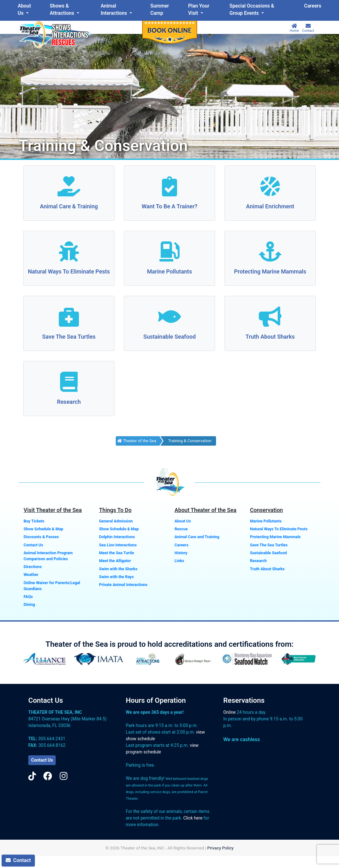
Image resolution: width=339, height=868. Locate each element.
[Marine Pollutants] (169, 252)
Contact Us (33, 545)
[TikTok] (32, 776)
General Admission (116, 521)
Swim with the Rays (116, 577)
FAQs (28, 597)
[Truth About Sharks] (270, 317)
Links (179, 561)
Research (69, 402)
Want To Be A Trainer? (169, 206)
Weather (31, 575)
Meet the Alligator (115, 561)
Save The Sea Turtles (69, 337)
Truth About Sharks (270, 337)
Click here (193, 818)
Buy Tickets (34, 521)
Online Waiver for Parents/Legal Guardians (52, 586)
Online (229, 712)
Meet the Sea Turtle (117, 553)
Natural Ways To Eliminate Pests (69, 271)
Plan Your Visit (199, 10)
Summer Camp (160, 10)
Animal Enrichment (270, 206)
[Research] (69, 383)
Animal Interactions (114, 10)
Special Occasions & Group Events (252, 10)
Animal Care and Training (197, 537)
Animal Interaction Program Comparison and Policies (48, 556)
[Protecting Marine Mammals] (270, 252)
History (181, 553)
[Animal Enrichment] (270, 187)
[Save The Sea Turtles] (69, 317)
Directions (33, 567)
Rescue (181, 529)
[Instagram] (64, 776)
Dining (29, 604)
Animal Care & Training (69, 206)
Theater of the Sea (137, 441)
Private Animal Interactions (123, 585)
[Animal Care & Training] (69, 187)
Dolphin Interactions (117, 537)
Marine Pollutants (170, 271)
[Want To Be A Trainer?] (169, 187)
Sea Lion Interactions (118, 545)
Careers (313, 6)
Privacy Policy (220, 848)
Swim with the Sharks (118, 569)
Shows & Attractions (62, 10)
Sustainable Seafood (170, 337)
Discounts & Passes (41, 537)
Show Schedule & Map (43, 529)
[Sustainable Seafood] (169, 317)
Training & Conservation (190, 441)
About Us (25, 10)
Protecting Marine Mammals (270, 271)
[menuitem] (26, 10)
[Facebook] (48, 776)
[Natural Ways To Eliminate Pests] (69, 252)
